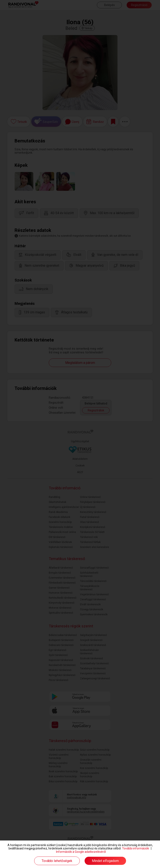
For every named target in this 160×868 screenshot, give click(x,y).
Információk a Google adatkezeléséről (81, 852)
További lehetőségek (57, 861)
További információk (136, 848)
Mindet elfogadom (105, 861)
